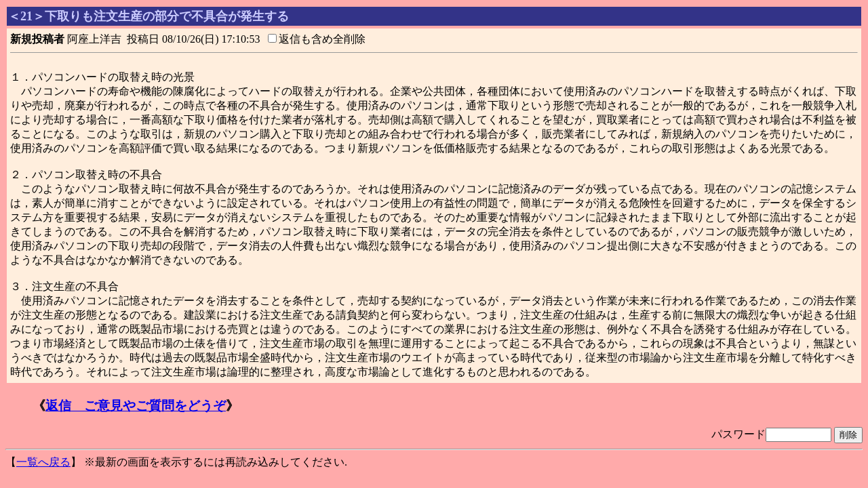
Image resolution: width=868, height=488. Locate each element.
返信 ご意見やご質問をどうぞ (136, 406)
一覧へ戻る (43, 462)
